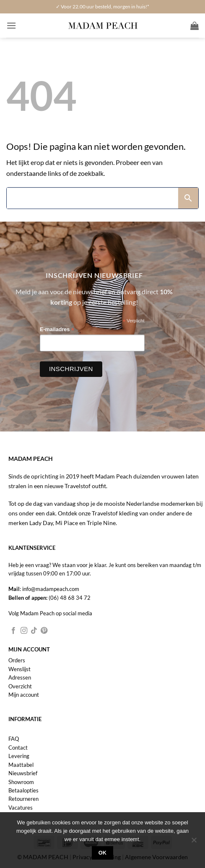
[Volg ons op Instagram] (24, 631)
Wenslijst (19, 669)
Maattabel (21, 765)
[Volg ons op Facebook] (13, 631)
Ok (103, 853)
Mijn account (24, 695)
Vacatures (21, 808)
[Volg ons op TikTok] (34, 631)
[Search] (92, 198)
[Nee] (194, 842)
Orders (17, 660)
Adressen (20, 677)
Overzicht (20, 686)
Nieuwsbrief (23, 773)
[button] (11, 25)
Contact (18, 748)
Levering (19, 756)
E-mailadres (57, 330)
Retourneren (23, 799)
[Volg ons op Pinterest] (44, 631)
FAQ (14, 739)
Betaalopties (23, 790)
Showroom (21, 782)
